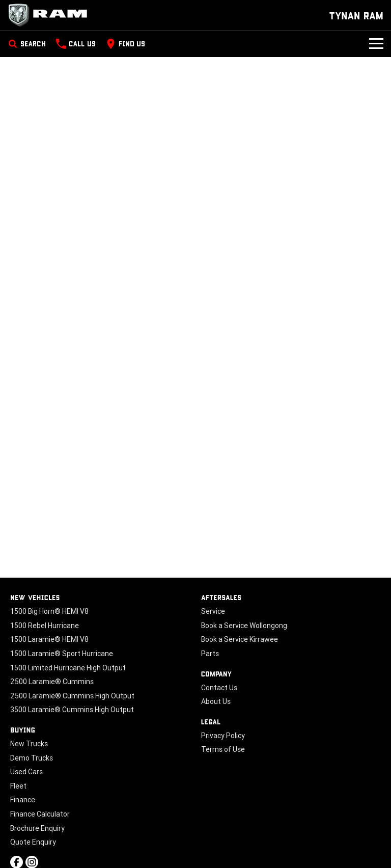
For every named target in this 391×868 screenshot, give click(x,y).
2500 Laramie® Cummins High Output (72, 696)
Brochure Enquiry (37, 828)
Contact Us (219, 688)
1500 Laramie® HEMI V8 (49, 639)
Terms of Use (223, 749)
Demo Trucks (32, 758)
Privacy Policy (223, 736)
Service (213, 611)
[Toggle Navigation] (376, 44)
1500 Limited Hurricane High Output (68, 668)
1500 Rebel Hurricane (45, 626)
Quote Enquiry (33, 842)
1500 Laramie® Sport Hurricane (62, 654)
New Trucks (29, 744)
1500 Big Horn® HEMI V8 (49, 611)
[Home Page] (51, 15)
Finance (23, 800)
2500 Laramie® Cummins (52, 682)
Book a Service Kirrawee (240, 639)
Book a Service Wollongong (244, 626)
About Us (216, 701)
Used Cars (26, 772)
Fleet (18, 786)
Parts (210, 654)
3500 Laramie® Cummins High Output (72, 710)
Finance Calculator (40, 814)
